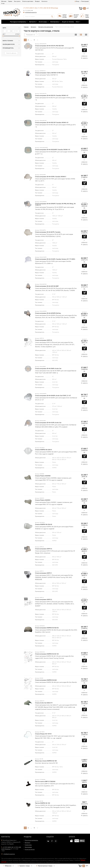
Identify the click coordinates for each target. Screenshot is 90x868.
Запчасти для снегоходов (46, 27)
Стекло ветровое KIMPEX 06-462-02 (47, 628)
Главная (26, 27)
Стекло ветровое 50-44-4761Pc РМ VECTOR (49, 46)
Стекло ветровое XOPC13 (44, 549)
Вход (77, 1)
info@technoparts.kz (31, 12)
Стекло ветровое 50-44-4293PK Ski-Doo (48, 313)
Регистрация (85, 1)
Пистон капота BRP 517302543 (45, 781)
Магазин (4, 1)
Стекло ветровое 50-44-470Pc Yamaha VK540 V (51, 177)
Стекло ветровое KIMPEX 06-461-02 (47, 654)
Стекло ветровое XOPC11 (44, 573)
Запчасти (32, 22)
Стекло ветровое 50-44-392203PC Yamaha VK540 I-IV (53, 150)
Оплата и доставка (28, 1)
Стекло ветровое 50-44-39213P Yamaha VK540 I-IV (52, 123)
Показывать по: (31, 35)
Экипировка (54, 22)
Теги (77, 22)
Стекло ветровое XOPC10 (44, 340)
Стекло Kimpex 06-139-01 (43, 734)
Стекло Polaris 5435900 (43, 476)
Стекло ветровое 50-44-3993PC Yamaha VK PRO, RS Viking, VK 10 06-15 (55, 204)
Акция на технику (68, 22)
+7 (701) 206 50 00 (44, 8)
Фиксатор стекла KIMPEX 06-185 (46, 761)
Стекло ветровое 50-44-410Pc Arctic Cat (48, 423)
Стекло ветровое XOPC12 (44, 599)
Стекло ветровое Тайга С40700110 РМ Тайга (50, 73)
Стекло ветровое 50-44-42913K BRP (47, 286)
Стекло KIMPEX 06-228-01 (44, 450)
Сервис (10, 1)
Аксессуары (43, 22)
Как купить (17, 1)
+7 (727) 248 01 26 (30, 8)
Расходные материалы (18, 22)
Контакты (44, 1)
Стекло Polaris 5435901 (43, 500)
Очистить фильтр (11, 53)
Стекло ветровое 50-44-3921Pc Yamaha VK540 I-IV (52, 95)
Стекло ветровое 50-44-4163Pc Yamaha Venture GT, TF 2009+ (55, 259)
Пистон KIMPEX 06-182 (43, 803)
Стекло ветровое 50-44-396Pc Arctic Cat (48, 369)
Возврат (37, 1)
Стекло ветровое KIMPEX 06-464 (46, 680)
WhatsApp (54, 8)
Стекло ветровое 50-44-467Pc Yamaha (48, 232)
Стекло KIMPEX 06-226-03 (44, 524)
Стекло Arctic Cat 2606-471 (44, 703)
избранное (84, 56)
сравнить (85, 58)
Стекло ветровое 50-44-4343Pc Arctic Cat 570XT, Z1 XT (53, 396)
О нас (3, 3)
